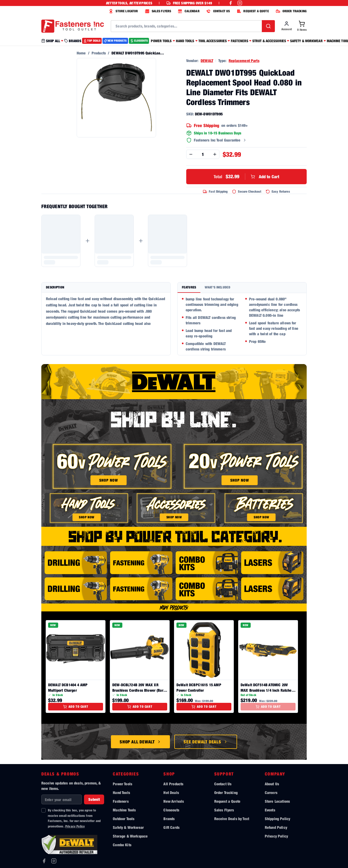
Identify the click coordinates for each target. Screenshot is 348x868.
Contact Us (223, 784)
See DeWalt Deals (206, 742)
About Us (272, 784)
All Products (173, 784)
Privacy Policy (75, 826)
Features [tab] (189, 287)
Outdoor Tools (124, 819)
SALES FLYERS (157, 11)
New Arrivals (174, 801)
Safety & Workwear (128, 827)
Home (81, 53)
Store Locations (277, 801)
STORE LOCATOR (123, 11)
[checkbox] (43, 810)
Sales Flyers (224, 810)
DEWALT (207, 61)
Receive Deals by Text (232, 819)
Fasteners (121, 801)
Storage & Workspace (130, 836)
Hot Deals (171, 792)
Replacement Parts (244, 61)
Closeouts (171, 810)
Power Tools (122, 784)
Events (270, 810)
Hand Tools (121, 792)
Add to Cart (247, 177)
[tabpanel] (242, 324)
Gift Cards (171, 827)
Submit (94, 799)
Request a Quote (227, 801)
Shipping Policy (277, 819)
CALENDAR (188, 11)
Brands (169, 819)
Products (99, 53)
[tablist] (242, 288)
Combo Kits (122, 845)
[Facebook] (44, 861)
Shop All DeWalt (140, 742)
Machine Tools (124, 810)
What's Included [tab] (217, 287)
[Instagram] (54, 861)
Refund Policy (276, 827)
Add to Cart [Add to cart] (76, 707)
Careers (271, 792)
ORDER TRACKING (290, 11)
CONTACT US (217, 11)
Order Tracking (226, 792)
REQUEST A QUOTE (252, 11)
